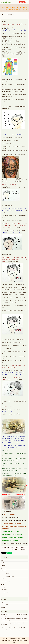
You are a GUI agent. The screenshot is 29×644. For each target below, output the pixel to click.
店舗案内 (3, 563)
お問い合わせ (4, 590)
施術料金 (3, 579)
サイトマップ (4, 595)
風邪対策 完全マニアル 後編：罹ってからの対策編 (13, 627)
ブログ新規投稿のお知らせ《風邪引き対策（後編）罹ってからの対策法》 (14, 624)
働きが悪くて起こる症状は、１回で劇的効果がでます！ (14, 548)
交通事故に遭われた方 (6, 582)
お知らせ (3, 602)
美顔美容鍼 (4, 571)
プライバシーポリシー (6, 592)
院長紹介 (3, 584)
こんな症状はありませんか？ (8, 587)
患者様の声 (4, 607)
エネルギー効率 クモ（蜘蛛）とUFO (19, 549)
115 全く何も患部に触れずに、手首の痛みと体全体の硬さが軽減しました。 (14, 619)
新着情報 (22, 2)
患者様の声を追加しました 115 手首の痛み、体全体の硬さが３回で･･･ (14, 615)
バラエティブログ (9, 15)
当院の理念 (4, 566)
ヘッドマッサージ (5, 574)
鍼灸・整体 (4, 568)
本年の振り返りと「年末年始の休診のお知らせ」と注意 (14, 630)
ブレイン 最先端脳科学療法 (8, 576)
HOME (2, 15)
